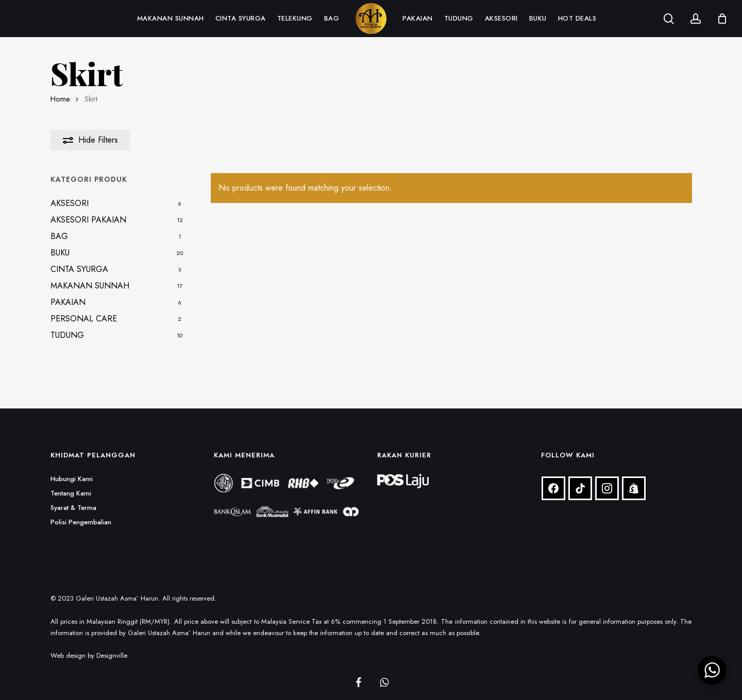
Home (60, 99)
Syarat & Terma (73, 495)
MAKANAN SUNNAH (90, 286)
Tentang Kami (71, 480)
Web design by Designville (89, 643)
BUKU (60, 253)
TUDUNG (67, 335)
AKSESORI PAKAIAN (88, 220)
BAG (59, 236)
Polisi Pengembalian (81, 509)
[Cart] (722, 19)
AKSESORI (70, 203)
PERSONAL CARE (84, 319)
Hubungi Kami (72, 466)
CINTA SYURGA (79, 269)
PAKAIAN (68, 302)
